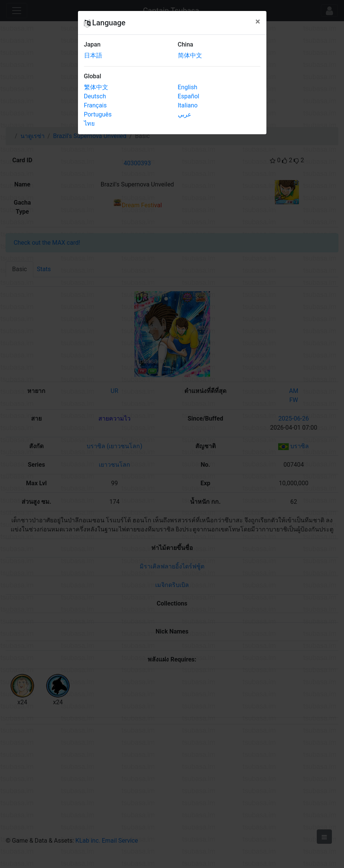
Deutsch (95, 96)
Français (96, 105)
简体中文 (190, 55)
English (188, 87)
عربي (185, 114)
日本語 (93, 55)
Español (189, 96)
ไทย (89, 123)
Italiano (188, 105)
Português (98, 114)
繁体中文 (96, 87)
